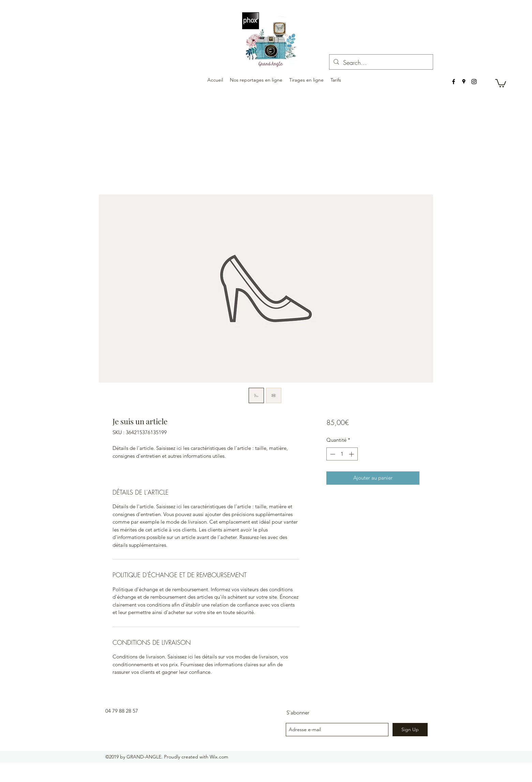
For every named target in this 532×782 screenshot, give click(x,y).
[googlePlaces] (464, 82)
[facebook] (454, 82)
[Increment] (352, 454)
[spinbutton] (342, 454)
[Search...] (381, 63)
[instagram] (474, 82)
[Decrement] (332, 454)
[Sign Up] (410, 730)
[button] (501, 83)
